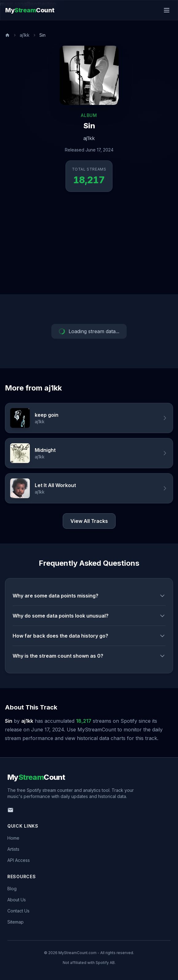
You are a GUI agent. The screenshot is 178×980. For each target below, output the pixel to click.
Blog (12, 889)
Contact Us (18, 911)
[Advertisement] (89, 248)
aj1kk (25, 35)
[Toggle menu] (167, 10)
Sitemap (16, 922)
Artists (13, 849)
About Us (17, 900)
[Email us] (10, 810)
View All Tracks (89, 521)
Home (13, 838)
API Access (19, 860)
